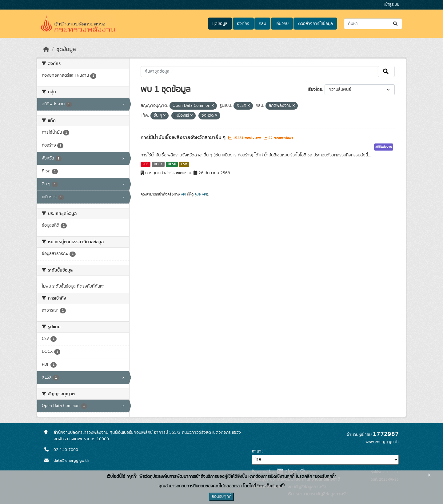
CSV (184, 164)
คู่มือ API (201, 194)
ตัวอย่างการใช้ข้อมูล (315, 24)
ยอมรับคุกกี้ (221, 497)
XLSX (172, 164)
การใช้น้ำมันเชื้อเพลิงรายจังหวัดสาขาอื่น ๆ (184, 138)
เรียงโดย (315, 90)
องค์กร (243, 24)
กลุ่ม (262, 24)
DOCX (158, 164)
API (184, 194)
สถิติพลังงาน (384, 147)
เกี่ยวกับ (282, 24)
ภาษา (257, 451)
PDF (145, 164)
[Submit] (396, 24)
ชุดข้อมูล (220, 24)
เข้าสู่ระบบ (392, 5)
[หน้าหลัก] (46, 50)
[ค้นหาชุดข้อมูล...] (373, 24)
